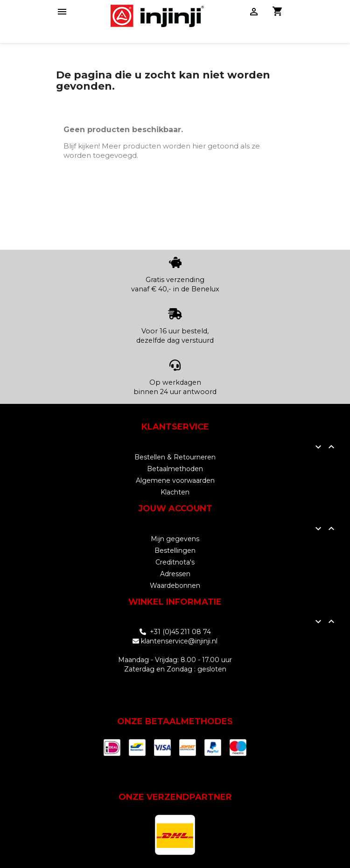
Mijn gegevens (175, 539)
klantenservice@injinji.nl (179, 641)
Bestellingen (175, 550)
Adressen (175, 574)
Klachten (175, 492)
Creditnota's (175, 562)
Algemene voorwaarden (175, 480)
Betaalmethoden (175, 469)
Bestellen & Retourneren (175, 457)
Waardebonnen (175, 586)
